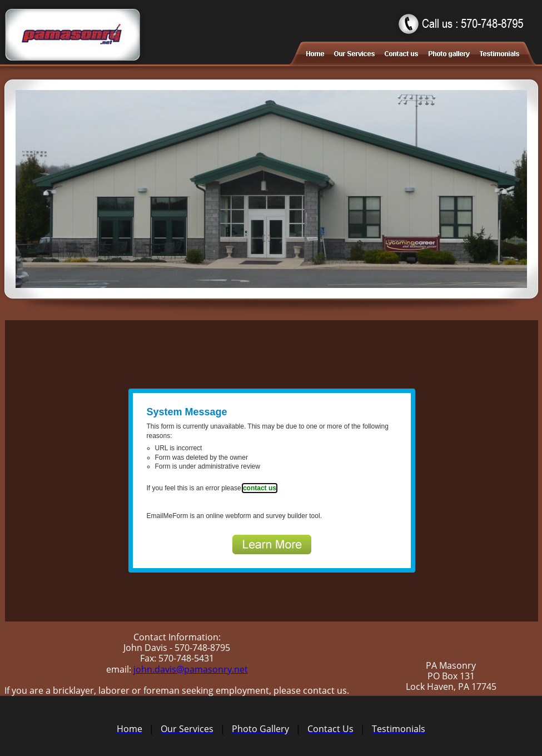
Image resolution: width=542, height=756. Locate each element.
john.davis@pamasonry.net (191, 669)
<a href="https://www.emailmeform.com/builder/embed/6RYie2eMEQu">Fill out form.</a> (272, 471)
